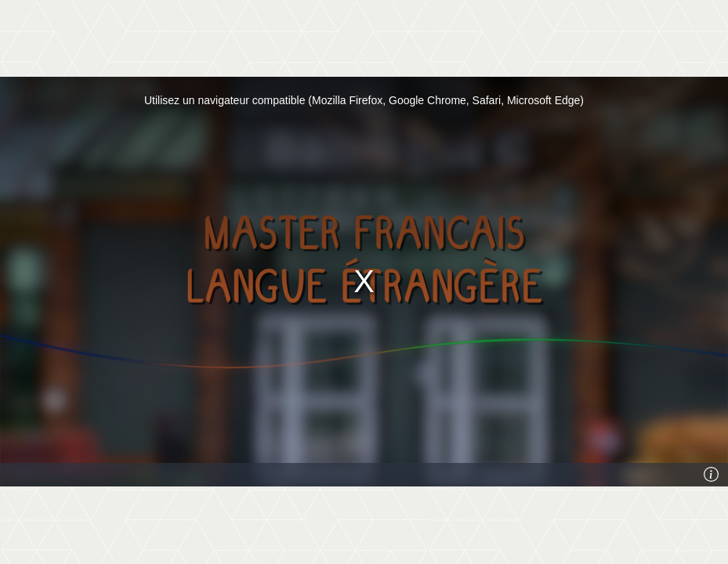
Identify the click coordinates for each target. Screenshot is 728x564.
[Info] (712, 475)
